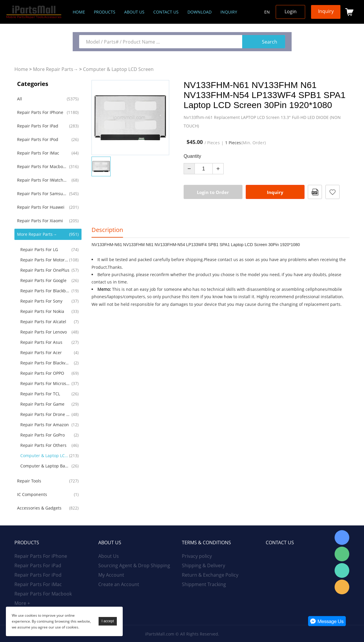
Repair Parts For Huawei (41, 207)
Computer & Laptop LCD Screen (118, 69)
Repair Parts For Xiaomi (40, 221)
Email (342, 587)
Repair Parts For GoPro (43, 435)
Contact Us (166, 12)
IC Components (32, 494)
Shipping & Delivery (203, 565)
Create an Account (119, 584)
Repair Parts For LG (39, 249)
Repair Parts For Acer (41, 352)
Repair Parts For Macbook (42, 166)
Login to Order (213, 192)
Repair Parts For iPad (38, 126)
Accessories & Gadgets (39, 508)
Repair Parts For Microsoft (45, 383)
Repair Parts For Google (43, 280)
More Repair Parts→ (55, 69)
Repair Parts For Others (43, 445)
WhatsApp (342, 570)
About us (134, 12)
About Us (109, 556)
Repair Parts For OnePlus (45, 270)
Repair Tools (29, 481)
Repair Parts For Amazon (45, 425)
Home (79, 12)
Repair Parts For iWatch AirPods (42, 180)
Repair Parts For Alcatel (43, 322)
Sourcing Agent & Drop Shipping (134, 565)
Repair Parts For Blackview (45, 363)
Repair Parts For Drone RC (45, 414)
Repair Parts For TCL (40, 394)
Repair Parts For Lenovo (44, 332)
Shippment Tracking (204, 584)
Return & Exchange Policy (210, 575)
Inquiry (229, 12)
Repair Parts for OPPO (42, 373)
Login (291, 11)
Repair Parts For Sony (41, 301)
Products (105, 12)
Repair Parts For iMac (38, 153)
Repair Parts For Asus (41, 342)
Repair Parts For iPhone (40, 112)
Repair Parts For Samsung (42, 194)
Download (200, 12)
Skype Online (342, 538)
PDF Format (315, 192)
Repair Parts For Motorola (45, 260)
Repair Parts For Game (42, 404)
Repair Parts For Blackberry (45, 291)
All (20, 99)
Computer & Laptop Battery (45, 466)
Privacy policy (197, 556)
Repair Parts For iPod (38, 139)
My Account (111, 575)
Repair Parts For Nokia (42, 311)
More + (22, 603)
